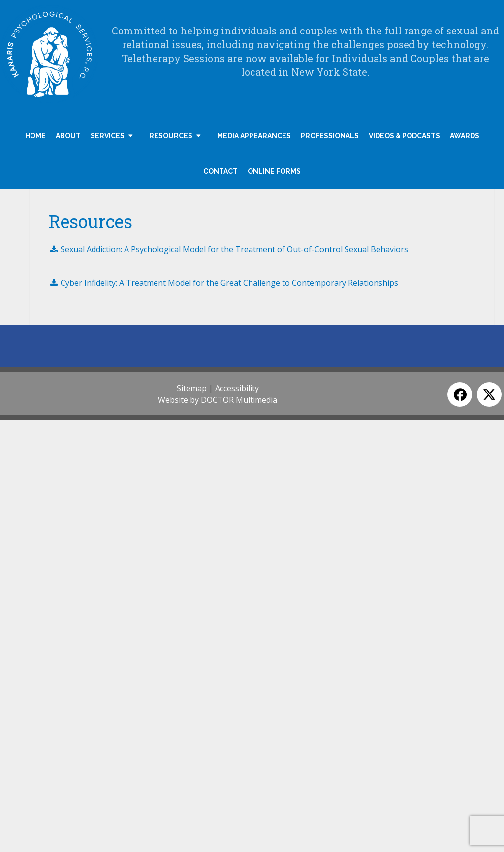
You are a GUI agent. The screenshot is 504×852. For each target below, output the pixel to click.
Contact (220, 171)
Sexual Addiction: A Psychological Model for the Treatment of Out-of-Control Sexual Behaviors (228, 249)
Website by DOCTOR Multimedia (218, 400)
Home (35, 136)
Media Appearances (254, 136)
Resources (171, 136)
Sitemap (192, 388)
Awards (465, 136)
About (68, 136)
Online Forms (274, 171)
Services (108, 136)
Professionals (330, 136)
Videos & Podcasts (404, 136)
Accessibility (237, 388)
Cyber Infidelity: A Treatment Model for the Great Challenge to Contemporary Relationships (223, 283)
